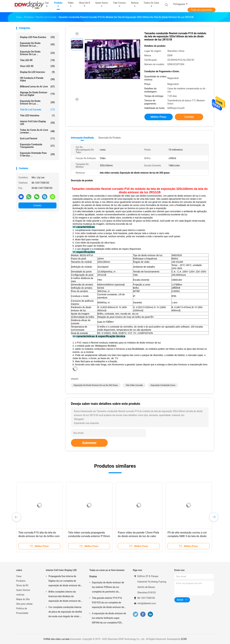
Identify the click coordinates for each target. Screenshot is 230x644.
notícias (20, 595)
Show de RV (22, 585)
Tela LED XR (37, 60)
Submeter (89, 443)
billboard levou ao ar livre (37, 87)
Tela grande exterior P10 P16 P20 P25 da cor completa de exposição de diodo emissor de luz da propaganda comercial (108, 603)
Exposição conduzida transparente (37, 146)
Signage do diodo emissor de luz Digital (37, 94)
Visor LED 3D (37, 66)
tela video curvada (134, 385)
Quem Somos (23, 590)
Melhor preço (159, 117)
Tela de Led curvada (37, 110)
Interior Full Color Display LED (37, 123)
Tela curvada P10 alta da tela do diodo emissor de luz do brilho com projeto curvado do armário (39, 536)
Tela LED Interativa (37, 115)
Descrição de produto (110, 138)
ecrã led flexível (37, 139)
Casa (19, 576)
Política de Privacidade (22, 611)
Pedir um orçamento (201, 10)
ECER (184, 639)
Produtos (21, 581)
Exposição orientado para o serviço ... (37, 154)
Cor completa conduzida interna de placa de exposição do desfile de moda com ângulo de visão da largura (66, 612)
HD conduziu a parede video (37, 79)
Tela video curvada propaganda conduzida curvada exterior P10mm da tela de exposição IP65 (89, 536)
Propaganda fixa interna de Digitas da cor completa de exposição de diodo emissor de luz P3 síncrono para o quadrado (65, 581)
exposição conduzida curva (163, 385)
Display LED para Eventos (37, 37)
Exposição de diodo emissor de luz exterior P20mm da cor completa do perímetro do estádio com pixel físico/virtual (108, 588)
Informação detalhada (82, 138)
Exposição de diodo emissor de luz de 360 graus (96, 385)
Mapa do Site (23, 599)
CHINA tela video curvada (56, 639)
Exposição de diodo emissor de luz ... (37, 44)
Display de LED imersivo (37, 72)
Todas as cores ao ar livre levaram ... (37, 131)
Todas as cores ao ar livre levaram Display (107, 573)
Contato (37, 205)
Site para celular (25, 604)
